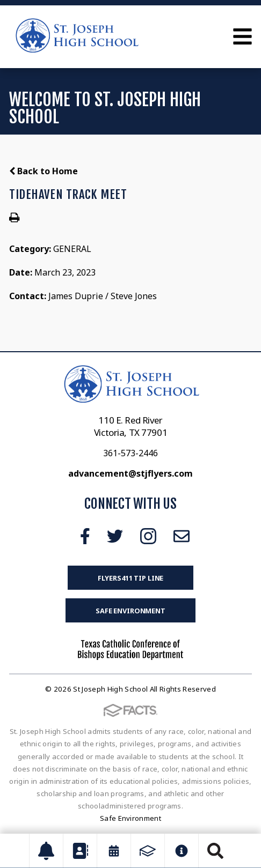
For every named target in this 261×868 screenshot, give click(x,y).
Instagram (148, 536)
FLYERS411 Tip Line (131, 578)
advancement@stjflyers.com (130, 473)
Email (182, 536)
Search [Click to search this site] (215, 851)
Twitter (115, 536)
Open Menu (242, 36)
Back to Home (44, 171)
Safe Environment (130, 611)
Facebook (85, 536)
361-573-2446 (130, 453)
